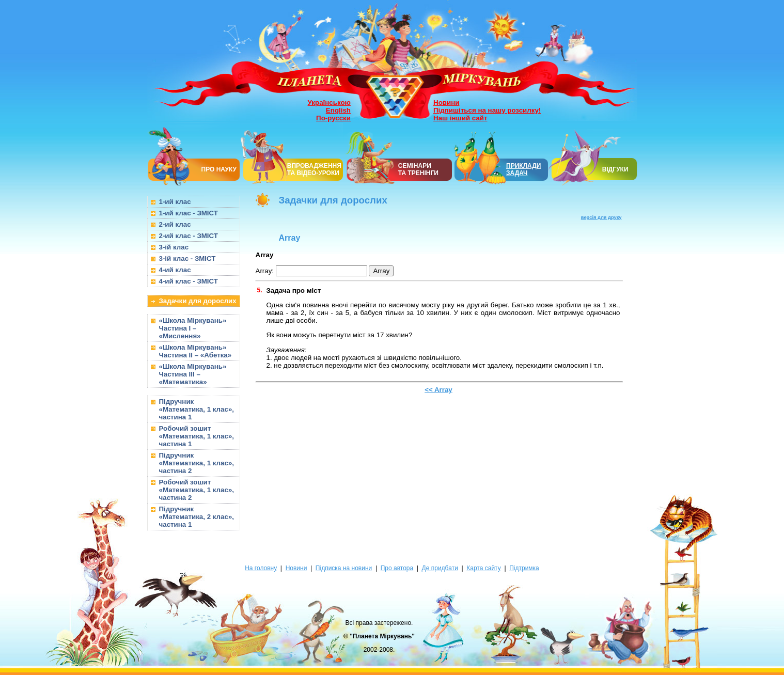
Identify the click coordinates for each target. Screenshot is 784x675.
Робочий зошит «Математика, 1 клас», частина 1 (197, 436)
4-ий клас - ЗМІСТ (189, 281)
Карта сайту (483, 568)
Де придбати (440, 568)
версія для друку (601, 217)
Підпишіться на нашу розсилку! (487, 110)
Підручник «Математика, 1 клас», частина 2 (197, 463)
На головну (261, 568)
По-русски (333, 118)
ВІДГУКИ (615, 169)
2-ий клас (175, 224)
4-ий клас (175, 270)
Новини (446, 103)
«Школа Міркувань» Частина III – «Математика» (193, 374)
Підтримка (524, 568)
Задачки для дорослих (198, 301)
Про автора (397, 568)
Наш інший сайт (460, 118)
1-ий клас (175, 202)
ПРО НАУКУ (219, 169)
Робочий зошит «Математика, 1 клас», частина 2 (197, 490)
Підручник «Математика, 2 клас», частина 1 (197, 517)
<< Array (438, 390)
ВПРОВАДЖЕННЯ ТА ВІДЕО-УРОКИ (314, 169)
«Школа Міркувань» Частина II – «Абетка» (195, 351)
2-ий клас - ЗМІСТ (189, 236)
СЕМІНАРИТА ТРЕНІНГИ (418, 169)
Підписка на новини (344, 568)
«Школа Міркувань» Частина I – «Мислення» (193, 328)
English (338, 110)
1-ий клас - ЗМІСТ (189, 213)
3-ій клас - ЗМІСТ (187, 258)
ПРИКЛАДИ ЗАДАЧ (523, 169)
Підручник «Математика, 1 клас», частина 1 (197, 409)
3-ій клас (174, 247)
